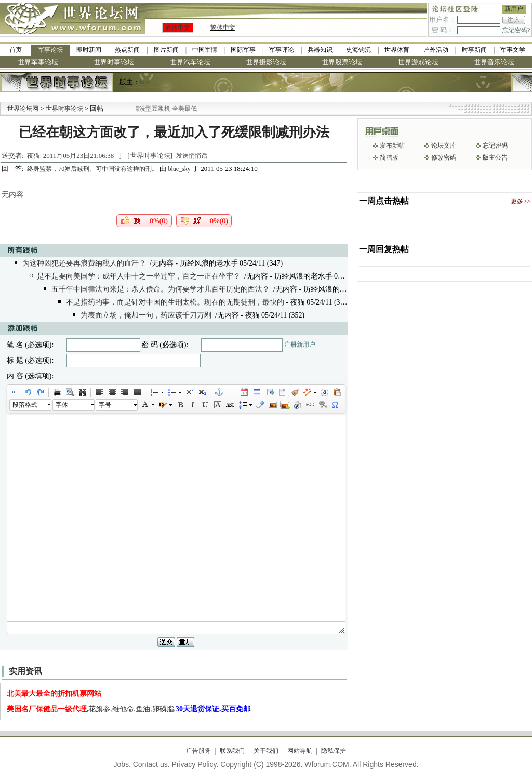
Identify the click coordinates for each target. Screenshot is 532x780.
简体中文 (178, 28)
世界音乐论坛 (494, 62)
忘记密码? (516, 30)
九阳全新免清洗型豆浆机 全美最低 (164, 109)
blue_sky (179, 169)
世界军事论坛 (38, 62)
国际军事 (243, 50)
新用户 (514, 9)
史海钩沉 (358, 50)
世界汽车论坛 (190, 62)
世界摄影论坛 (266, 62)
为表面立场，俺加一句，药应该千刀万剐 (146, 315)
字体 (62, 405)
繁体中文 (223, 28)
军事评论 (282, 50)
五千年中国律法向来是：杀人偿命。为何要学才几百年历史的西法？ (161, 289)
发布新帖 (392, 146)
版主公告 (495, 157)
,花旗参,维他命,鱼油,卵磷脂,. (130, 709)
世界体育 (397, 50)
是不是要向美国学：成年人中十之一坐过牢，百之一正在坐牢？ (139, 276)
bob (144, 82)
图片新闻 (166, 50)
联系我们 (232, 751)
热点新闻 (127, 50)
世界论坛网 (23, 109)
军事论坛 (50, 50)
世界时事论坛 (114, 62)
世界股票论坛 (342, 62)
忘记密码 (495, 146)
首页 (16, 50)
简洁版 (389, 157)
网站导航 (300, 751)
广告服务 (198, 751)
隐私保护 (334, 751)
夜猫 (33, 156)
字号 (105, 405)
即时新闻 (89, 50)
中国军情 (205, 50)
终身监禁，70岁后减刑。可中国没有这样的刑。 (93, 169)
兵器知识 (320, 50)
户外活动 (436, 50)
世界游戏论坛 (418, 62)
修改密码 (444, 157)
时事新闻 (474, 50)
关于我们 (266, 751)
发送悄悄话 (192, 156)
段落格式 (25, 405)
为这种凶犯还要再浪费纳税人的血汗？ (84, 263)
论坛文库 (444, 146)
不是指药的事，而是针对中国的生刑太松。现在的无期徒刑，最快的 (175, 302)
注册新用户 (300, 345)
